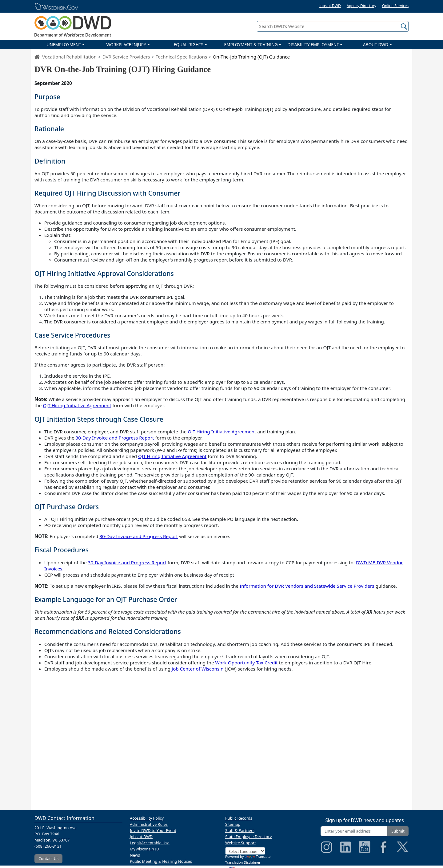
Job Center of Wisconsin (198, 669)
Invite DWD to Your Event (153, 830)
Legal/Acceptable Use (150, 843)
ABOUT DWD (376, 45)
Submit (398, 831)
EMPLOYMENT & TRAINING (251, 45)
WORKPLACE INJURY (126, 45)
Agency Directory (361, 6)
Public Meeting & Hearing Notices (161, 861)
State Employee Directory (248, 837)
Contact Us (48, 858)
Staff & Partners (240, 830)
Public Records (239, 818)
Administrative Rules (149, 824)
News (135, 855)
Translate (257, 856)
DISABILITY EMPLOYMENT (313, 45)
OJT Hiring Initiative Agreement (77, 405)
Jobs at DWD (330, 6)
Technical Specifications (181, 57)
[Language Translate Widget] (245, 851)
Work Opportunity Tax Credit (246, 663)
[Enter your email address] (354, 831)
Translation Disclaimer (243, 862)
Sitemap (233, 824)
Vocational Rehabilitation (69, 57)
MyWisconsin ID (145, 849)
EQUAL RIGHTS (189, 45)
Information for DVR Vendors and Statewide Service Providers (307, 586)
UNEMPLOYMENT (64, 45)
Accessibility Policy (147, 818)
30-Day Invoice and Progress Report (115, 438)
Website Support (241, 843)
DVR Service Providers (126, 57)
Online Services (395, 6)
